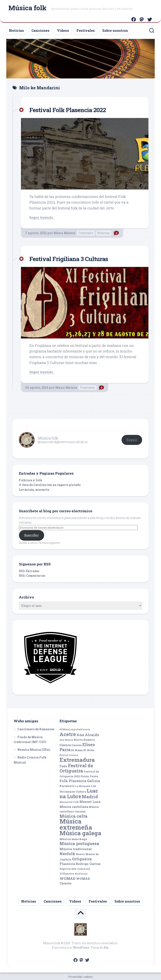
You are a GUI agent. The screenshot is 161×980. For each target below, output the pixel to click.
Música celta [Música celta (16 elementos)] (73, 816)
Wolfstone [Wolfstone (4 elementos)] (81, 874)
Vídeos (63, 30)
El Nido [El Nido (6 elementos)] (89, 750)
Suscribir (31, 535)
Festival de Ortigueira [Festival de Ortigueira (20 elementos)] (76, 768)
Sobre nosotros (115, 30)
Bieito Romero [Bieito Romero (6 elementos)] (84, 740)
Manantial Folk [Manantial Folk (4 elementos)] (69, 802)
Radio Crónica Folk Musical (30, 760)
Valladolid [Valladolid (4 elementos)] (84, 869)
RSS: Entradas (29, 571)
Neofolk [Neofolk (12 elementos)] (67, 854)
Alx (106, 947)
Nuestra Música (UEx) (34, 750)
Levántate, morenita (34, 490)
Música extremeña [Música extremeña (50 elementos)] (76, 824)
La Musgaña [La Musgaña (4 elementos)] (83, 786)
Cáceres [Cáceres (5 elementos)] (77, 745)
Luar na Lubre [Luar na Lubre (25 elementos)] (79, 793)
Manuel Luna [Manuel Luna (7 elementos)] (90, 802)
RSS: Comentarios (32, 576)
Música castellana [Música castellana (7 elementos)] (74, 807)
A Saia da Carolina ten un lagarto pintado (50, 485)
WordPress (81, 947)
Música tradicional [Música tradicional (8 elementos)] (76, 849)
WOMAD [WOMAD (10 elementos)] (68, 878)
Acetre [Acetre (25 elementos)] (68, 734)
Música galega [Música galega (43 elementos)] (80, 833)
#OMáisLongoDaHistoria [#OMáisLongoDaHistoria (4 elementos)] (75, 729)
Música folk (27, 8)
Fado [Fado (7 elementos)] (63, 766)
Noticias (16, 30)
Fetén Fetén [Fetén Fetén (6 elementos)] (89, 776)
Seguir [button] (132, 440)
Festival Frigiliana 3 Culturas (74, 258)
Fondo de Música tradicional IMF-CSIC (30, 740)
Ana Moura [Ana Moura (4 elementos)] (66, 740)
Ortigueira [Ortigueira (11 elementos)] (82, 859)
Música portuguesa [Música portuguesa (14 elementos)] (79, 844)
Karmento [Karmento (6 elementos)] (67, 786)
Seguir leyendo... (43, 217)
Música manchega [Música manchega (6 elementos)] (73, 839)
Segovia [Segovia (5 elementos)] (65, 869)
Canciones (40, 30)
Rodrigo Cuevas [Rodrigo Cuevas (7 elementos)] (88, 864)
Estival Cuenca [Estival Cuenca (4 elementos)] (69, 755)
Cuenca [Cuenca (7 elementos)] (65, 745)
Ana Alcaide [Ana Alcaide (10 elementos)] (88, 735)
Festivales (86, 30)
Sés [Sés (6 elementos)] (74, 869)
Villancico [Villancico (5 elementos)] (67, 874)
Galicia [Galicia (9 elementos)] (93, 781)
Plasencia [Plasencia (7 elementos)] (67, 864)
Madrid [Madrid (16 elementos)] (90, 797)
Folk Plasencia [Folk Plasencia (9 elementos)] (73, 781)
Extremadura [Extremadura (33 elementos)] (77, 760)
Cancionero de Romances (36, 729)
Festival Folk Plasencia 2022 (73, 110)
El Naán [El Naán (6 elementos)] (77, 750)
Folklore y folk (31, 480)
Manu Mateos (65, 233)
